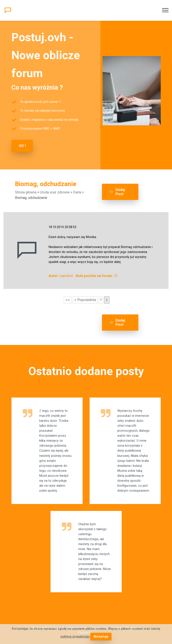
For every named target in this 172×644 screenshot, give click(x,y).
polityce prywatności (75, 637)
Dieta (77, 192)
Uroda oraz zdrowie (55, 192)
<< (68, 300)
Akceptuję (101, 637)
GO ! (22, 146)
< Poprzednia (85, 300)
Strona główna (26, 192)
